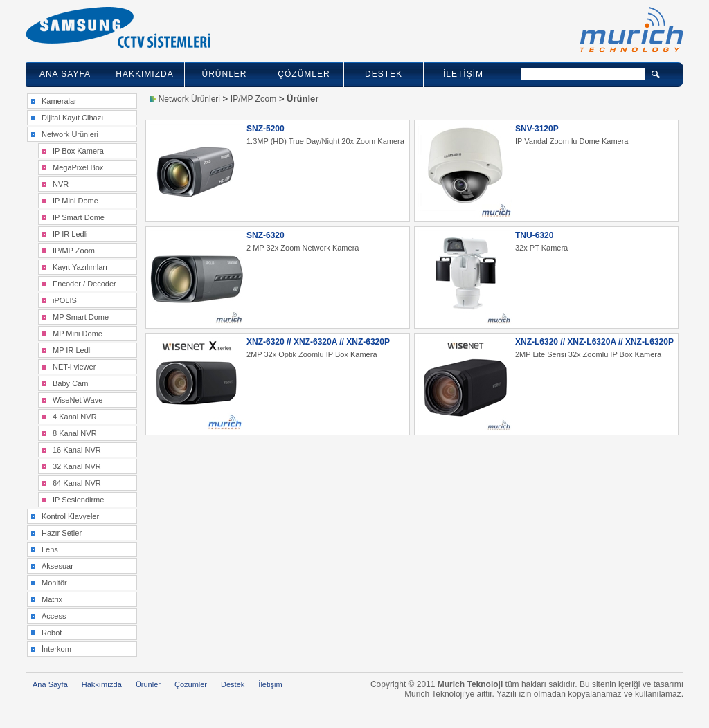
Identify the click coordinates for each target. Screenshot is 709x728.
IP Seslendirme (78, 500)
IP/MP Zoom (74, 251)
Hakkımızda (102, 684)
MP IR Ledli (72, 350)
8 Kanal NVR (75, 433)
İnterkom (56, 649)
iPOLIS (65, 300)
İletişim (270, 684)
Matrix (52, 599)
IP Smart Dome (79, 217)
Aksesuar (57, 566)
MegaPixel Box (78, 167)
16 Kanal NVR (77, 450)
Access (54, 616)
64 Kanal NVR (77, 483)
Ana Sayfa (50, 684)
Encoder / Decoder (84, 284)
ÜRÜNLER (224, 74)
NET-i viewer (74, 367)
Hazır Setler (62, 533)
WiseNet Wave (78, 400)
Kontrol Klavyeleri (71, 516)
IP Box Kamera (78, 151)
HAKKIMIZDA (144, 74)
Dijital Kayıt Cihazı (72, 118)
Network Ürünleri (70, 134)
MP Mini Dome (78, 334)
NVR (61, 184)
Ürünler (148, 684)
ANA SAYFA (65, 74)
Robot (52, 633)
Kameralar (59, 101)
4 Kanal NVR (75, 417)
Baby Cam (70, 383)
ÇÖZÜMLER (304, 74)
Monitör (54, 583)
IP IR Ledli (70, 234)
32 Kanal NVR (77, 466)
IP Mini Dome (75, 201)
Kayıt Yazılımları (80, 267)
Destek (233, 684)
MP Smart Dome (81, 317)
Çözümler (191, 684)
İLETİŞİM (463, 74)
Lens (50, 549)
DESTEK (384, 74)
